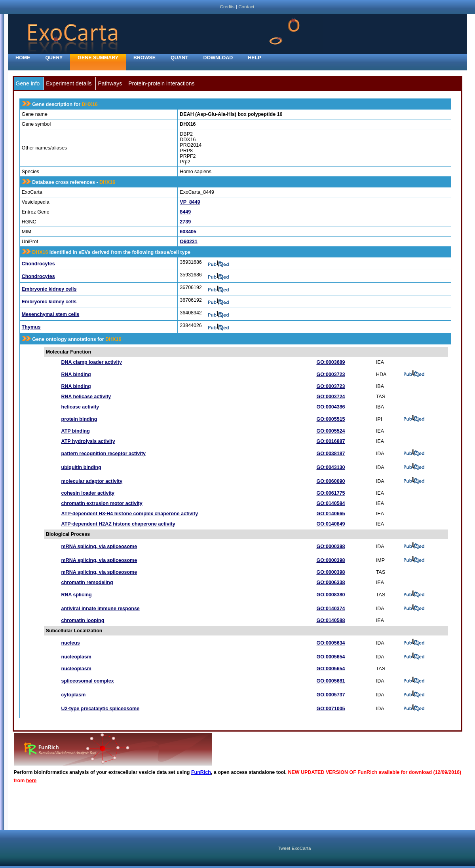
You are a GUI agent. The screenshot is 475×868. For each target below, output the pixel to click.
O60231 (188, 242)
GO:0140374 (331, 609)
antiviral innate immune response (101, 609)
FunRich (201, 772)
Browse (144, 58)
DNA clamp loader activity (92, 362)
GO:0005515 (331, 419)
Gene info (28, 83)
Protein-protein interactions (161, 83)
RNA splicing (77, 595)
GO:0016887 (331, 441)
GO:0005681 (331, 681)
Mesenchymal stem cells (51, 314)
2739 (185, 222)
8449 (185, 212)
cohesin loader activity (88, 493)
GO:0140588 (331, 620)
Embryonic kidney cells (49, 289)
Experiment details (69, 83)
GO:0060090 (331, 481)
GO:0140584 (331, 503)
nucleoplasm (76, 657)
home (23, 58)
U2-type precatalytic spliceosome (101, 709)
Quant (179, 58)
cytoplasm (74, 695)
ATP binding (76, 431)
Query (54, 58)
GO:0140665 (331, 514)
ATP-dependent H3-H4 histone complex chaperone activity (130, 514)
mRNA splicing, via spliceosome (99, 547)
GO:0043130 (331, 467)
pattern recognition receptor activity (104, 454)
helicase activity (80, 407)
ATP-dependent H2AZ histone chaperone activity (118, 524)
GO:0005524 (331, 431)
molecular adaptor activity (92, 481)
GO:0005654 (331, 657)
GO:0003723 (331, 374)
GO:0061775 (331, 493)
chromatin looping (83, 620)
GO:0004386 (331, 407)
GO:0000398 (331, 547)
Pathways (110, 83)
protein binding (79, 419)
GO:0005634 (331, 643)
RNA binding (76, 374)
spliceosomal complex (88, 681)
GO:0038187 (331, 454)
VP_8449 (190, 202)
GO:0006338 (331, 582)
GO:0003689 (331, 362)
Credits (227, 7)
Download (218, 58)
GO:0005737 (331, 695)
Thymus (31, 327)
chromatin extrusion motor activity (102, 503)
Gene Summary (98, 58)
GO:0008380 (331, 595)
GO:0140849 (331, 524)
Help (254, 58)
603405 (188, 232)
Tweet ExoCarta (294, 848)
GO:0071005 (331, 709)
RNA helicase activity (86, 397)
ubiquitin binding (81, 467)
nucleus (71, 643)
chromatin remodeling (87, 582)
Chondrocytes (38, 264)
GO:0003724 (331, 397)
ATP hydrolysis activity (88, 441)
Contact (246, 7)
